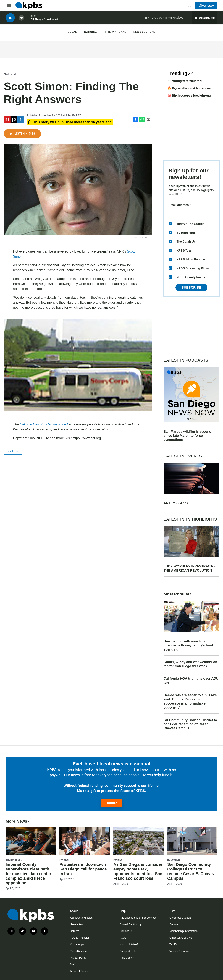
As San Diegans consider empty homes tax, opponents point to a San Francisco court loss (138, 871)
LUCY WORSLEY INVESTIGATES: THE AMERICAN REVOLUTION (190, 568)
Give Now (206, 6)
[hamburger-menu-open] (9, 6)
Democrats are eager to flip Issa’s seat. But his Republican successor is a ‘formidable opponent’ (190, 701)
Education (174, 860)
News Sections (144, 32)
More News (18, 821)
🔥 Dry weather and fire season (190, 88)
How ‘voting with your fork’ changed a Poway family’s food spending (188, 645)
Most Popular (178, 594)
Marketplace (176, 18)
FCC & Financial (79, 938)
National (91, 32)
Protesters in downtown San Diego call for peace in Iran (83, 869)
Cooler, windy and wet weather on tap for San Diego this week (190, 664)
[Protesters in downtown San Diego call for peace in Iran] (85, 841)
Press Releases (79, 951)
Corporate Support (180, 918)
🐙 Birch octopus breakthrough (190, 95)
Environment (14, 860)
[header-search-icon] (189, 6)
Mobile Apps (77, 944)
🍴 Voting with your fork (185, 81)
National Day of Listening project (44, 424)
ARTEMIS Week (176, 503)
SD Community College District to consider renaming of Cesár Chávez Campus (190, 724)
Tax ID (173, 944)
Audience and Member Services (138, 918)
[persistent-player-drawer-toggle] (205, 19)
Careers (75, 931)
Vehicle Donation (179, 951)
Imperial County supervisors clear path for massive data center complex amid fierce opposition (28, 874)
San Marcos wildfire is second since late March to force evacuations (187, 436)
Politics (64, 860)
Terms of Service (80, 971)
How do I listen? (129, 944)
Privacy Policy (78, 958)
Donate (111, 803)
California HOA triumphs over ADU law (191, 681)
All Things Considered (44, 20)
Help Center (127, 958)
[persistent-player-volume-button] (21, 19)
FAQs (123, 938)
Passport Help (128, 951)
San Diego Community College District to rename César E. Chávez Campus (191, 871)
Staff (73, 964)
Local (72, 32)
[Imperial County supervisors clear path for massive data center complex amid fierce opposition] (31, 841)
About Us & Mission (81, 918)
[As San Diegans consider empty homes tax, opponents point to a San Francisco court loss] (138, 841)
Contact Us (126, 931)
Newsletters (77, 924)
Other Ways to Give (181, 938)
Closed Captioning (130, 924)
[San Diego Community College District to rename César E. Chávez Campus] (192, 841)
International (115, 32)
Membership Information (184, 931)
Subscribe (191, 288)
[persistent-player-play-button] (10, 19)
